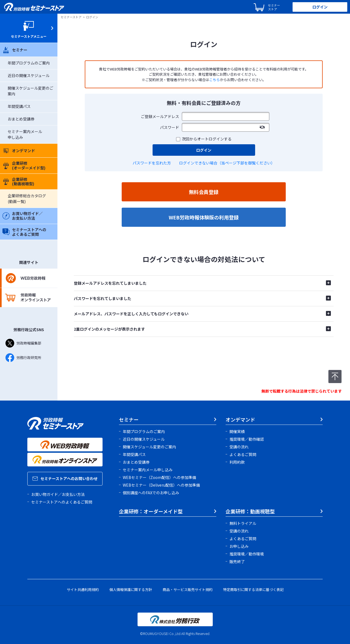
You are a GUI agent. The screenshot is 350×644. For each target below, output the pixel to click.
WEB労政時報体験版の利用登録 (204, 217)
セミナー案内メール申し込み (148, 470)
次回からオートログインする (207, 139)
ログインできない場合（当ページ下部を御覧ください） (227, 163)
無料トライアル (243, 523)
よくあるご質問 (243, 454)
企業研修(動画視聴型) (18, 182)
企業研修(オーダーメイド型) (24, 165)
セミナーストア (71, 17)
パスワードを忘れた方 (152, 163)
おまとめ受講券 (21, 119)
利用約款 (237, 462)
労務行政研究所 (23, 358)
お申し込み (239, 546)
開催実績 (237, 431)
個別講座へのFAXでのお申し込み (151, 493)
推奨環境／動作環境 (247, 554)
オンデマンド (19, 151)
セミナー (15, 50)
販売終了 (237, 561)
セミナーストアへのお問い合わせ (65, 478)
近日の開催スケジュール (29, 75)
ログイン (320, 7)
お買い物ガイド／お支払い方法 (23, 216)
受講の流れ (239, 447)
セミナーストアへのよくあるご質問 (24, 232)
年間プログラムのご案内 (29, 63)
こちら (215, 80)
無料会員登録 (204, 192)
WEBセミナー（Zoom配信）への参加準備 (159, 477)
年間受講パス (19, 106)
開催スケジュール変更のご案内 (149, 447)
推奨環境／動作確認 (247, 439)
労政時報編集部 (23, 343)
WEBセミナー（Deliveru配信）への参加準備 (161, 485)
